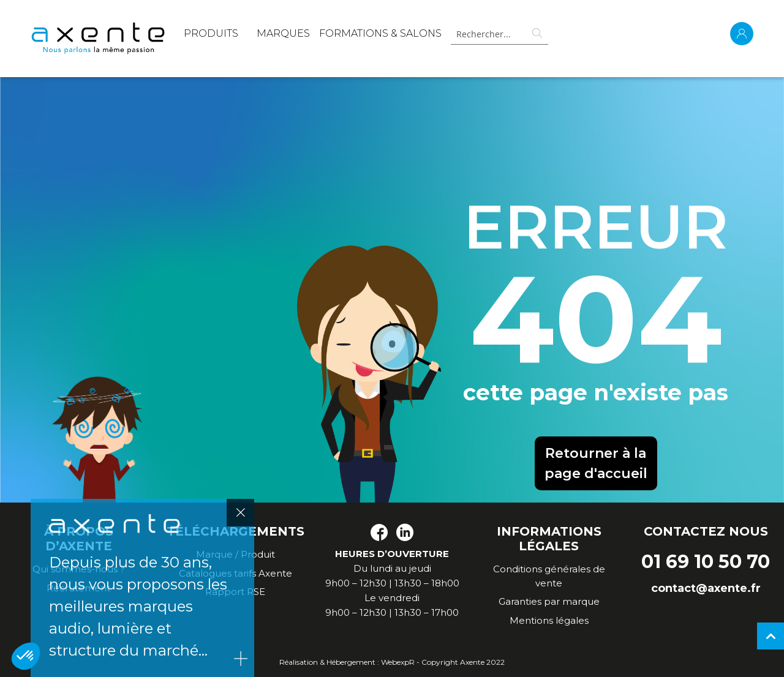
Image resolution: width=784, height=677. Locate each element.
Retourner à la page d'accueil (596, 463)
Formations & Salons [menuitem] (380, 33)
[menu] (313, 36)
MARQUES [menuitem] (283, 33)
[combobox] (497, 34)
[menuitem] (211, 36)
